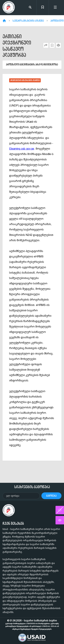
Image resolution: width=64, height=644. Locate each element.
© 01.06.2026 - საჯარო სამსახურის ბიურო (32, 625)
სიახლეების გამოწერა (32, 487)
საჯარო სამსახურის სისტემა (28, 21)
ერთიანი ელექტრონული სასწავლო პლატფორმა (17, 46)
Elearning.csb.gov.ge (22, 149)
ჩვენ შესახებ (13, 523)
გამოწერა (51, 496)
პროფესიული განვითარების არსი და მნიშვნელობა (32, 65)
